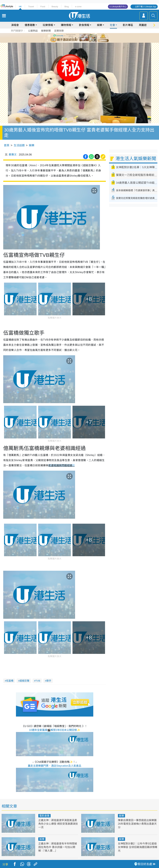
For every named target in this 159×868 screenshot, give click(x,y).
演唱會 (15, 25)
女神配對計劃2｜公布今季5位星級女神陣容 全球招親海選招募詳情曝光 (138, 847)
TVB (38, 681)
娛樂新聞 (46, 31)
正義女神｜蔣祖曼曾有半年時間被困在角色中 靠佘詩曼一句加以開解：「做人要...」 (58, 847)
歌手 (49, 681)
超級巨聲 (24, 681)
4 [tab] (82, 38)
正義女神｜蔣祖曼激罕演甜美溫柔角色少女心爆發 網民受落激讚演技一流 (58, 824)
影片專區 (128, 25)
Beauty (55, 7)
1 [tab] (72, 38)
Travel (31, 7)
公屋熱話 (33, 31)
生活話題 (19, 145)
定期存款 (59, 31)
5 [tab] (85, 38)
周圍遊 (143, 25)
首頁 (7, 145)
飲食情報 (84, 25)
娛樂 (100, 25)
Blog (67, 7)
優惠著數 (30, 25)
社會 (112, 25)
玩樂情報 (48, 25)
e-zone (78, 7)
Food (43, 7)
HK (20, 7)
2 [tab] (76, 38)
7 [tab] (80, 42)
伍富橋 (10, 681)
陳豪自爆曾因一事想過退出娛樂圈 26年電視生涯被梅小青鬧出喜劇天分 (137, 824)
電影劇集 (44, 816)
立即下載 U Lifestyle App (146, 7)
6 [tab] (88, 38)
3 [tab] (79, 38)
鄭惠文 (13, 155)
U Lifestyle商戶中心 (118, 7)
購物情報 (66, 25)
